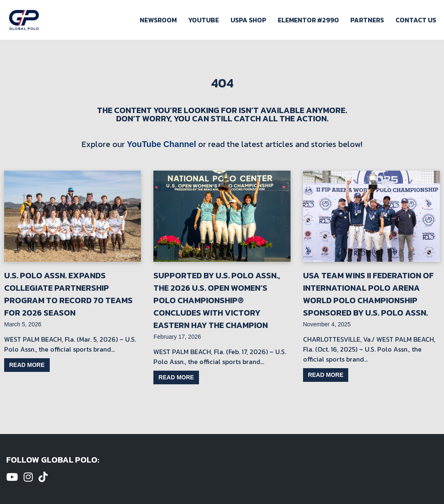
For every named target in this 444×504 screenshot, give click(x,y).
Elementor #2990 (308, 20)
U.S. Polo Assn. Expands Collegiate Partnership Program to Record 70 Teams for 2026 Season (68, 294)
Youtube (204, 20)
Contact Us (416, 20)
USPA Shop (248, 20)
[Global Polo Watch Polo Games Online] (24, 20)
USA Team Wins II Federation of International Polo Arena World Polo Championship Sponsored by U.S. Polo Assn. (368, 294)
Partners (367, 20)
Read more (27, 365)
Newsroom (158, 20)
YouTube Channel (161, 144)
